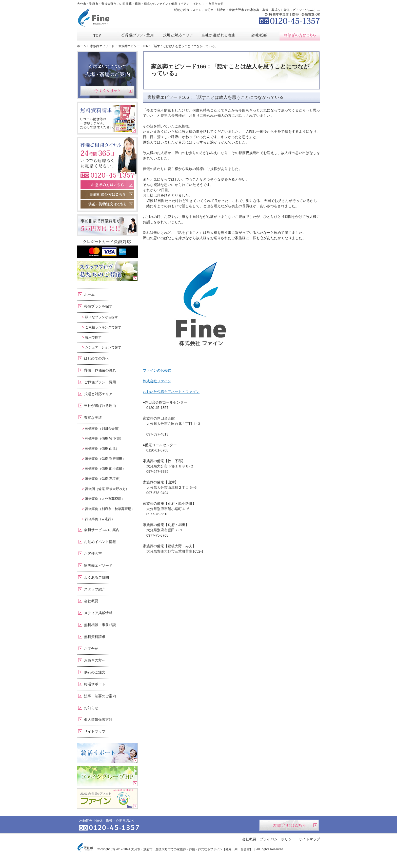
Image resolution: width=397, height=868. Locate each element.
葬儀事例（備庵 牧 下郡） (104, 438)
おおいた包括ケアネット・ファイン (171, 392)
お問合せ (91, 649)
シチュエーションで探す (103, 347)
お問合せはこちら (289, 825)
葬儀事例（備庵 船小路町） (105, 469)
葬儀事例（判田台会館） (103, 429)
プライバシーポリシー (277, 839)
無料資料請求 (95, 637)
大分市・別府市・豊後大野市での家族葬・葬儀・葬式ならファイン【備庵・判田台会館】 (192, 849)
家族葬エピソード (98, 565)
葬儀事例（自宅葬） (100, 519)
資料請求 (282, 4)
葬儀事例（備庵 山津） (102, 449)
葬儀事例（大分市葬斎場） (105, 499)
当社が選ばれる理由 (100, 406)
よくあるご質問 (96, 577)
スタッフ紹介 (95, 589)
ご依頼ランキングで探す (103, 327)
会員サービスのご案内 (102, 530)
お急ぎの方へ (95, 660)
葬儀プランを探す (98, 306)
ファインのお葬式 (157, 370)
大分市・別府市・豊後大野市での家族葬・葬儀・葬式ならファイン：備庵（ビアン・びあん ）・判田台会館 (150, 4)
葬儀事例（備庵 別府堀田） (105, 459)
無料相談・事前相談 (100, 625)
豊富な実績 (93, 418)
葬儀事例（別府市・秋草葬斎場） (110, 509)
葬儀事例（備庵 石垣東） (104, 479)
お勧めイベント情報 (100, 542)
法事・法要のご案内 (100, 696)
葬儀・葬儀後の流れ (100, 370)
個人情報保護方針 (98, 720)
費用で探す (93, 337)
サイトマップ (95, 731)
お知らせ (91, 708)
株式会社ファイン (157, 381)
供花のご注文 (95, 672)
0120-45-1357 (290, 18)
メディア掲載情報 (98, 613)
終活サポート (95, 684)
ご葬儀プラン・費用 (100, 382)
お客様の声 (93, 554)
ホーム (89, 294)
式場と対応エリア (98, 394)
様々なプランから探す (102, 317)
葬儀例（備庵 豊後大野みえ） (107, 489)
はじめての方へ (96, 358)
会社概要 (91, 601)
